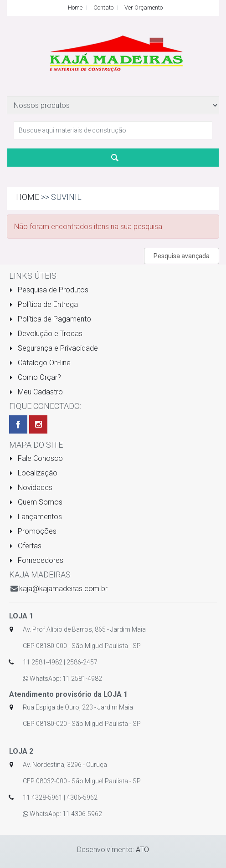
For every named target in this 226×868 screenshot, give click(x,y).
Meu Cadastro (36, 392)
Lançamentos (36, 517)
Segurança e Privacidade (54, 348)
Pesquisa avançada (182, 256)
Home (75, 8)
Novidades (31, 488)
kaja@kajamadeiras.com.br (63, 589)
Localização (33, 473)
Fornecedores (36, 560)
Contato (103, 8)
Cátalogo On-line (40, 363)
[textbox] (113, 130)
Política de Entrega (44, 304)
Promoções (33, 531)
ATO (142, 850)
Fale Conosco (36, 458)
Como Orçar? (35, 377)
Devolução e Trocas (46, 334)
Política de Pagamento (50, 319)
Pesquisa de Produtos (49, 290)
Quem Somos (36, 502)
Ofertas (25, 546)
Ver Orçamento (144, 8)
